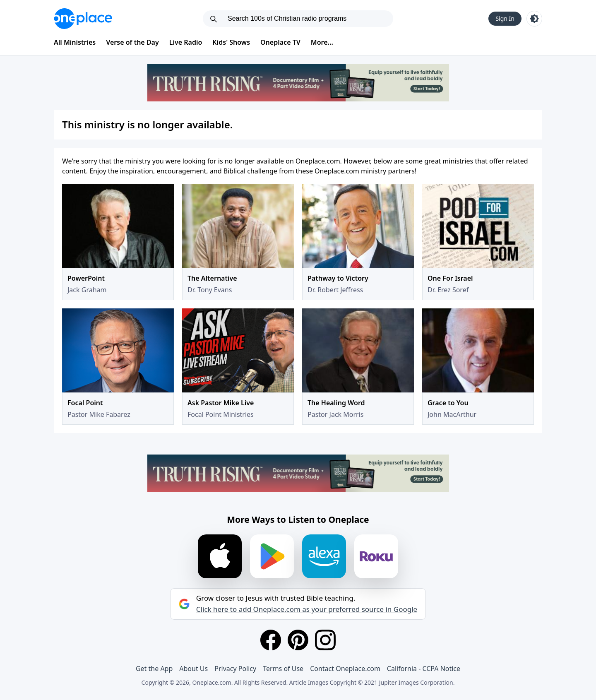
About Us (193, 669)
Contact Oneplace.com (345, 669)
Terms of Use (283, 669)
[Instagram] (325, 640)
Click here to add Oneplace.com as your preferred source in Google (307, 609)
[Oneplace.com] (83, 19)
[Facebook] (271, 640)
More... (322, 42)
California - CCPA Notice (424, 669)
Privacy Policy (235, 669)
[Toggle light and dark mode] (534, 19)
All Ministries (75, 42)
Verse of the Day (132, 42)
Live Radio (186, 42)
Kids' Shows (231, 42)
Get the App (154, 669)
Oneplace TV (280, 42)
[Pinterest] (298, 640)
